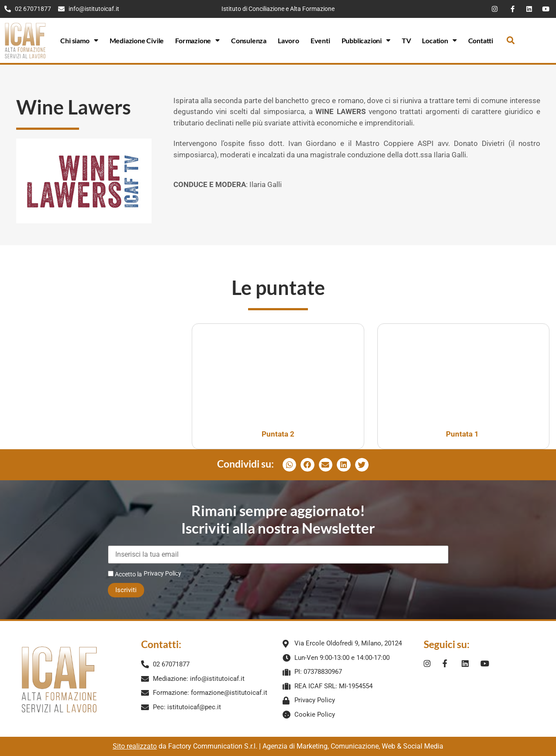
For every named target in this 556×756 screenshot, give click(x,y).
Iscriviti (126, 590)
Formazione (197, 40)
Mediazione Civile (137, 40)
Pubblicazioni (366, 40)
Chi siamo (79, 40)
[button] (511, 40)
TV (406, 40)
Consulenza (249, 40)
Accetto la (125, 574)
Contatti (481, 40)
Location (439, 40)
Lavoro (288, 40)
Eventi (320, 40)
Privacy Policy (162, 573)
